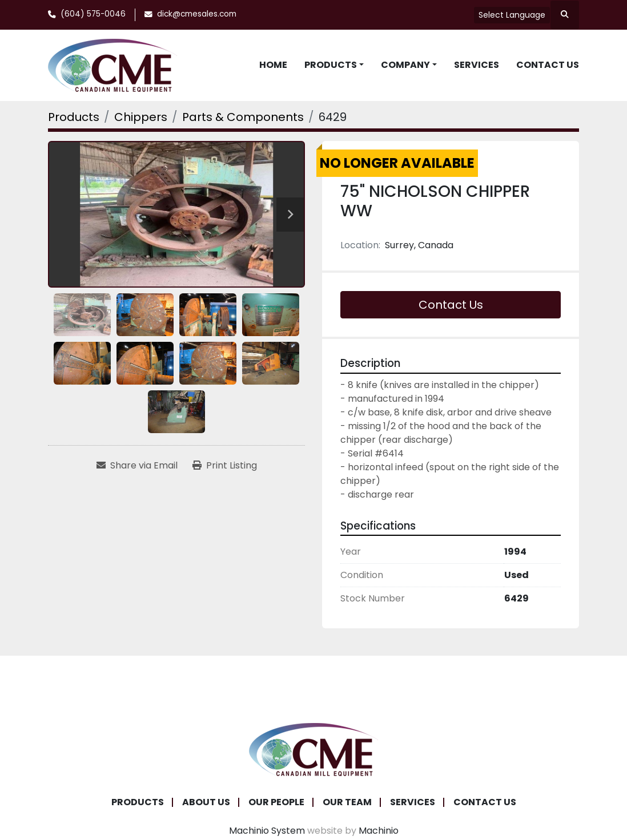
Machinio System (267, 831)
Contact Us (548, 65)
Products (331, 65)
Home (273, 65)
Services (477, 65)
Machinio (379, 831)
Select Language (512, 15)
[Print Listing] (225, 466)
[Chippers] (141, 117)
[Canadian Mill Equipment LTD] (313, 749)
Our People (276, 802)
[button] (334, 65)
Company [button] (405, 65)
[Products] (74, 117)
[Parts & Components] (243, 117)
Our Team (347, 802)
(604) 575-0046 (93, 14)
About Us (206, 802)
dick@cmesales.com (197, 14)
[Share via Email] (137, 466)
